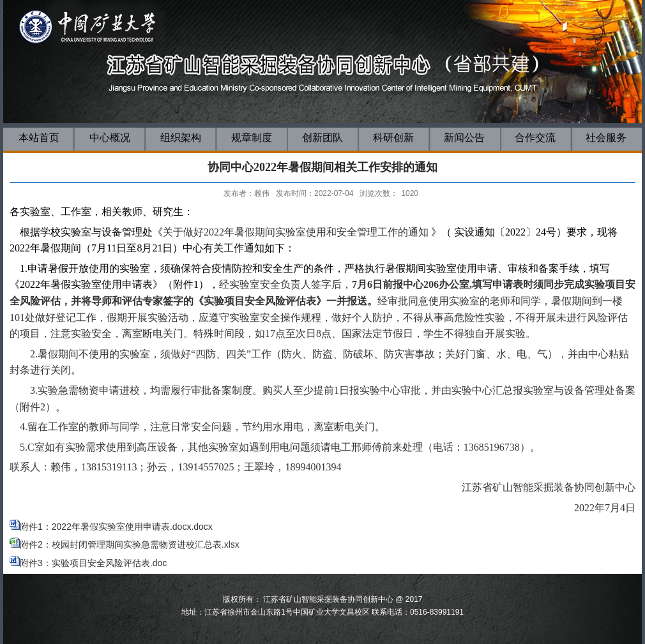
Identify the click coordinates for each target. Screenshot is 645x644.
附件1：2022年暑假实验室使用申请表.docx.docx (116, 527)
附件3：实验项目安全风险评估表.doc (88, 563)
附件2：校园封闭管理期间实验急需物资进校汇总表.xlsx (130, 544)
